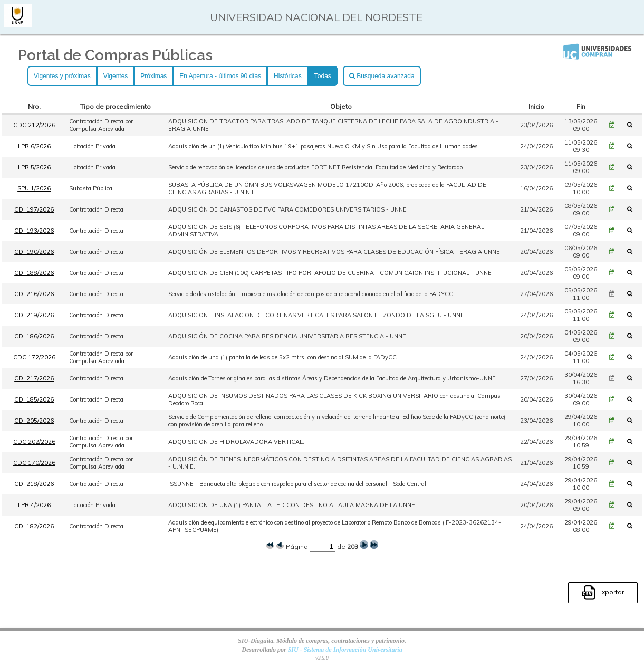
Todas (323, 76)
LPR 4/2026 (34, 505)
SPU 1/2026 (34, 188)
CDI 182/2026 (34, 526)
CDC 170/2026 (34, 463)
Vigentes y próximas (62, 76)
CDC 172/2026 (34, 357)
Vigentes (116, 76)
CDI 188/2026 (34, 273)
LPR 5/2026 (34, 167)
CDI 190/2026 (34, 252)
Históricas (288, 76)
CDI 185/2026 (34, 399)
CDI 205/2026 (34, 421)
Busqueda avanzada (382, 76)
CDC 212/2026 (34, 125)
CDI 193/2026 (34, 231)
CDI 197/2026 (34, 209)
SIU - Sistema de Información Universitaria (345, 650)
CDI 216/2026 (34, 294)
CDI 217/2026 (34, 378)
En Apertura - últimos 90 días (220, 76)
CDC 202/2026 (34, 442)
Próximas (153, 76)
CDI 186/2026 (34, 336)
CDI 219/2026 (34, 315)
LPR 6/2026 (34, 146)
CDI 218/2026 (34, 484)
